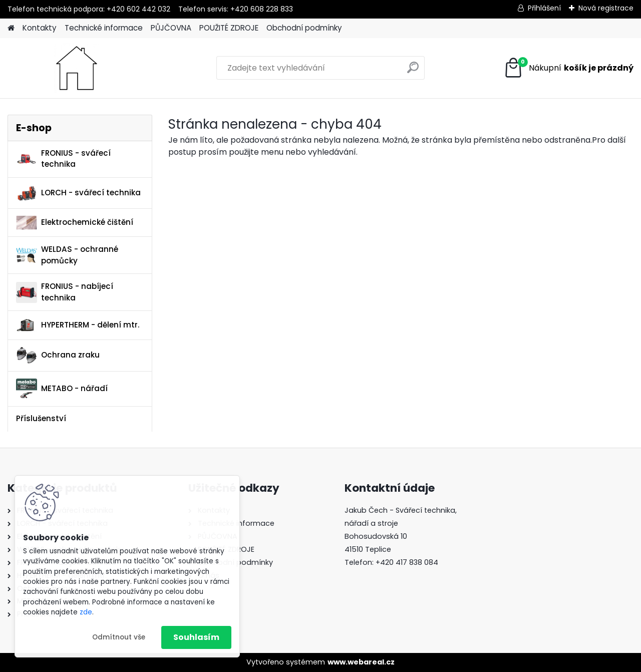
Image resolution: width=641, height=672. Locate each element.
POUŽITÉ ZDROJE (229, 28)
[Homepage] (11, 28)
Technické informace (104, 28)
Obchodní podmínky (304, 28)
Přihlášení (544, 8)
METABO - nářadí (62, 389)
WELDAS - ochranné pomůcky (67, 255)
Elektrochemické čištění (75, 223)
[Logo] (76, 68)
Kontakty (40, 28)
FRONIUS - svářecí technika (63, 159)
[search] (413, 71)
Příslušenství (41, 418)
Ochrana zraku (58, 355)
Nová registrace (606, 8)
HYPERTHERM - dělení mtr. (78, 325)
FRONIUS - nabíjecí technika (65, 292)
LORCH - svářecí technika (78, 193)
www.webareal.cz (361, 662)
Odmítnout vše (119, 637)
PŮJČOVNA (171, 28)
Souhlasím (196, 637)
